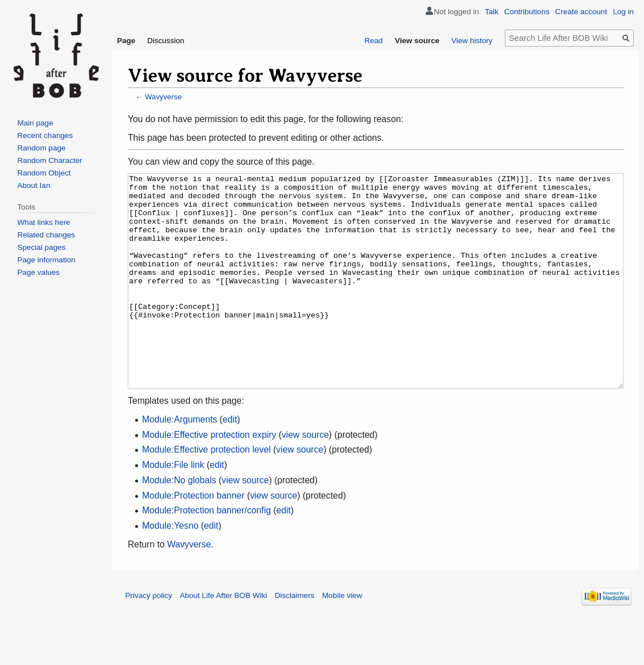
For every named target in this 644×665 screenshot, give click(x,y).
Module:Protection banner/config (206, 553)
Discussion (166, 41)
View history (472, 41)
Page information (47, 260)
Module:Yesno (170, 568)
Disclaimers (295, 638)
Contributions (527, 12)
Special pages (42, 247)
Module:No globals (179, 523)
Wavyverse (163, 97)
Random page (42, 148)
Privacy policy (149, 638)
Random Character (50, 160)
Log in (623, 12)
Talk (492, 12)
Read (374, 41)
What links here (44, 222)
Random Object (44, 173)
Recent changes (45, 135)
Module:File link (173, 507)
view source (305, 477)
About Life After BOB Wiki (224, 638)
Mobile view (342, 638)
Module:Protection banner (193, 538)
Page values (39, 272)
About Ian (34, 185)
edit (230, 462)
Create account (582, 12)
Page (126, 41)
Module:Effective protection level (206, 492)
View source (417, 41)
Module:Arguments (179, 462)
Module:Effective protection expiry (209, 477)
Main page (35, 123)
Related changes (46, 235)
